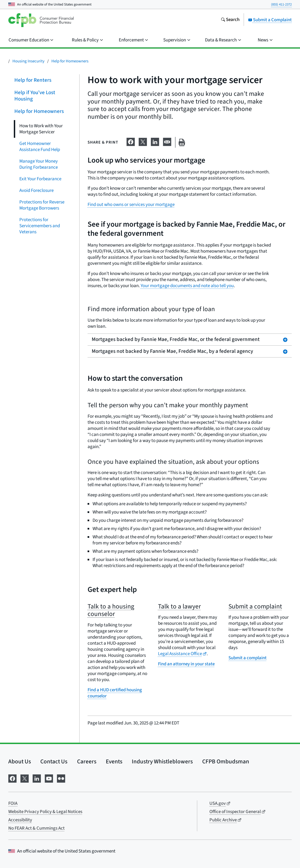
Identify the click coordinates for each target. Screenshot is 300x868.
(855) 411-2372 (281, 4)
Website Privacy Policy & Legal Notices (45, 812)
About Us (20, 761)
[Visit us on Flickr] (61, 778)
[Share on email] (167, 141)
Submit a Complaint (270, 20)
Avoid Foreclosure (36, 190)
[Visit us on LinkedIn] (37, 778)
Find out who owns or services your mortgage (131, 205)
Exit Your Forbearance (40, 179)
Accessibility (20, 820)
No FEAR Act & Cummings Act (36, 828)
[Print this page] (182, 142)
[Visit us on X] (25, 778)
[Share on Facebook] (131, 141)
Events (114, 761)
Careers (87, 761)
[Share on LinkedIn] (155, 141)
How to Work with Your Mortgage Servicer (41, 129)
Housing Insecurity (28, 61)
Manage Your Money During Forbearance (39, 164)
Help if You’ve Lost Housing (35, 96)
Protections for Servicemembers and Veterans (40, 226)
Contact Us (54, 761)
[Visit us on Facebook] (12, 778)
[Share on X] (143, 141)
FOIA (13, 803)
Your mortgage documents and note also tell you (187, 286)
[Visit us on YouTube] (49, 778)
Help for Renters (33, 80)
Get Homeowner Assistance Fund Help (40, 146)
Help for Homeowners (70, 61)
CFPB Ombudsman (226, 761)
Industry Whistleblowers (162, 761)
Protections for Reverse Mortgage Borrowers (42, 205)
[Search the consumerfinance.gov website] (230, 20)
